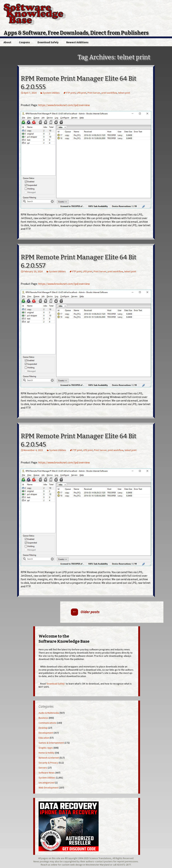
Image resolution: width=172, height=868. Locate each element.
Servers (43, 768)
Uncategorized (47, 783)
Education (44, 738)
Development (46, 733)
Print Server (94, 93)
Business (43, 718)
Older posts (85, 612)
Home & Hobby (47, 753)
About (7, 42)
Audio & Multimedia (49, 713)
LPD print (82, 93)
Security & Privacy (48, 763)
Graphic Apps (46, 748)
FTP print (71, 93)
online (54, 865)
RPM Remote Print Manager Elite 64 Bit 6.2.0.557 (78, 261)
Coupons (24, 42)
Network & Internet (49, 758)
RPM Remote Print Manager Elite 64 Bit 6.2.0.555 (78, 83)
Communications (47, 723)
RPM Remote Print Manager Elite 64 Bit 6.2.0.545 (78, 440)
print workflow (109, 93)
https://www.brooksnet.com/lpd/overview (64, 105)
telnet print (124, 93)
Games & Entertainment (51, 743)
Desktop (43, 728)
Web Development (48, 788)
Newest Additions (77, 42)
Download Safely (48, 42)
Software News (47, 773)
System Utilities (51, 93)
